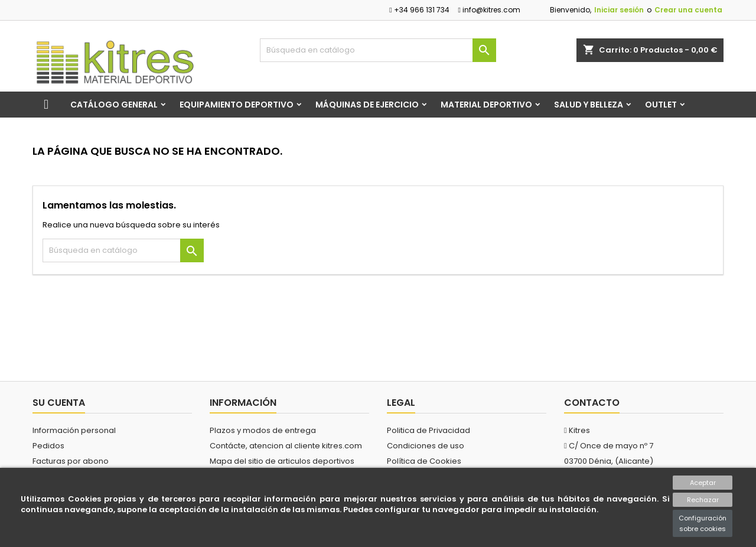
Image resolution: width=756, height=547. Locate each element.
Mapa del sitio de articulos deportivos (282, 461)
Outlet (661, 105)
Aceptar (703, 483)
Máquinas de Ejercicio (367, 105)
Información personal (74, 430)
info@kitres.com (489, 10)
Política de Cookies (424, 461)
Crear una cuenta (688, 10)
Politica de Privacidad (428, 430)
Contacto (592, 403)
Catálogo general (114, 105)
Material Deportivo (486, 105)
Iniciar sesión (619, 10)
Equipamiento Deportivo (237, 105)
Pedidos (48, 446)
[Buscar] (378, 50)
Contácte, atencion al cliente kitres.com (286, 446)
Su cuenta (59, 403)
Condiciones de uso (426, 446)
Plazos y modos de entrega (263, 430)
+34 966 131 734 (419, 10)
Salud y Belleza (589, 105)
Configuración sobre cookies (703, 523)
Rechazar (703, 500)
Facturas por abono (71, 461)
